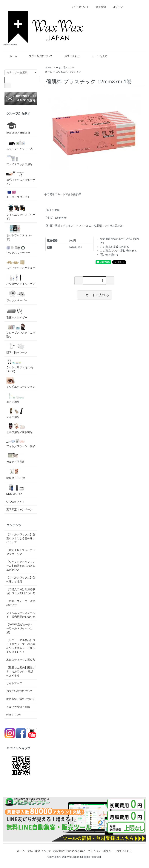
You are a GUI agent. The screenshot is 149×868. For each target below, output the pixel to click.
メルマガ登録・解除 (18, 707)
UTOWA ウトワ (15, 502)
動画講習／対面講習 (18, 128)
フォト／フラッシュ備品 (21, 443)
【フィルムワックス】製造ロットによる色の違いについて (21, 538)
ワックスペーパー (17, 296)
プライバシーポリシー (101, 851)
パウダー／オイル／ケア (21, 279)
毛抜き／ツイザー (17, 313)
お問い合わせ (69, 56)
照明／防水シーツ (17, 348)
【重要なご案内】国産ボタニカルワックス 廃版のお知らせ (21, 671)
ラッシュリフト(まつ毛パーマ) (20, 366)
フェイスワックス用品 (19, 160)
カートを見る (97, 56)
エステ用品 (16, 398)
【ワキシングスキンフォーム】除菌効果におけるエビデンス (21, 566)
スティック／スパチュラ (21, 264)
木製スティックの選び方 (21, 660)
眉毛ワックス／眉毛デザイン (21, 178)
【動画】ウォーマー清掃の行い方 (21, 603)
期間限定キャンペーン (19, 509)
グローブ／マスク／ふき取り (21, 331)
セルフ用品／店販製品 (19, 428)
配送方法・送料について (21, 699)
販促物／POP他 (16, 474)
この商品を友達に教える (115, 247)
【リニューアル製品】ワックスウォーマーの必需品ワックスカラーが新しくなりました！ (21, 646)
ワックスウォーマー (18, 250)
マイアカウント (78, 7)
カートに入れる (95, 295)
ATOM (17, 715)
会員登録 (99, 7)
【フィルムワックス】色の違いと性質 (21, 579)
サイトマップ (14, 683)
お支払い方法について (19, 691)
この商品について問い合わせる (119, 251)
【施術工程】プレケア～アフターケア (21, 552)
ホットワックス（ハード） (19, 233)
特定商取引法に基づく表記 (69, 851)
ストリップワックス (18, 194)
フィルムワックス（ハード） (21, 212)
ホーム (11, 56)
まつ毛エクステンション (68, 72)
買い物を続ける (109, 255)
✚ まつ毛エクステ (65, 68)
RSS (9, 715)
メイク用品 (16, 413)
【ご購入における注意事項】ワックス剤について (21, 591)
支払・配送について (38, 56)
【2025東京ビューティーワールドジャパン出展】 (20, 628)
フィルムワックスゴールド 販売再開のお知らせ (21, 615)
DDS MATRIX (16, 490)
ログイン (116, 7)
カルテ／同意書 (16, 458)
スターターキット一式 (19, 145)
